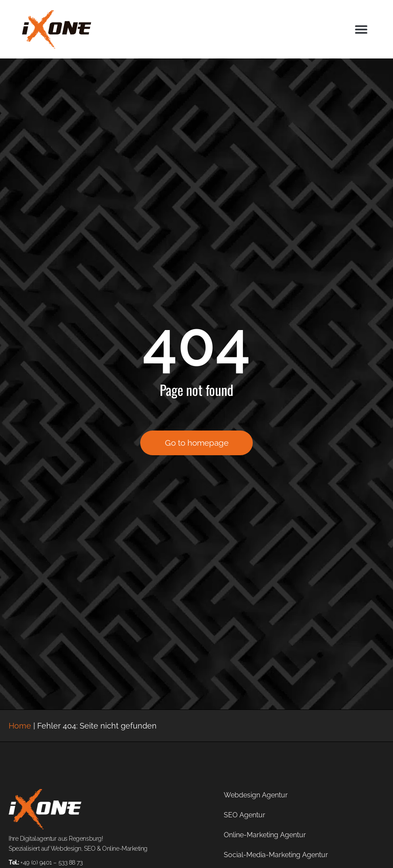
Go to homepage (197, 443)
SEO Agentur (245, 815)
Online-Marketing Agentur (265, 835)
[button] (361, 29)
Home (20, 726)
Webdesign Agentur (256, 795)
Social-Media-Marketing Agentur (276, 855)
